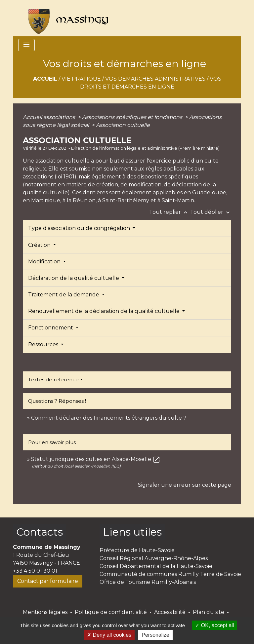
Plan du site (209, 612)
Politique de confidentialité (111, 612)
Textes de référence (53, 379)
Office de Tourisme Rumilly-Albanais (148, 582)
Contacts (40, 532)
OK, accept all (214, 625)
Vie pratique (81, 79)
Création (40, 245)
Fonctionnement (51, 328)
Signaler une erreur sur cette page (185, 485)
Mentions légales (45, 612)
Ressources (44, 344)
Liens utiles (132, 532)
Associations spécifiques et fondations (133, 117)
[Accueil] (65, 18)
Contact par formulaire (48, 581)
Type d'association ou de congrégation (80, 228)
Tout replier (170, 212)
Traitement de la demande (64, 295)
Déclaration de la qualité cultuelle (74, 278)
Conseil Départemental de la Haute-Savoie (156, 566)
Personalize (155, 635)
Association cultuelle (123, 125)
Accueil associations (50, 117)
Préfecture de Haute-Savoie (137, 550)
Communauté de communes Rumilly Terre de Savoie (170, 574)
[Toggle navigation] (26, 45)
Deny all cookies (109, 635)
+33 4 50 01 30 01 (35, 571)
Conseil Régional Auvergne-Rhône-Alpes (154, 558)
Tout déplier (211, 212)
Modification (45, 262)
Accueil (45, 79)
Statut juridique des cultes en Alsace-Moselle (96, 459)
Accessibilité (170, 612)
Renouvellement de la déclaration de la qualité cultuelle (105, 311)
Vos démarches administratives (155, 79)
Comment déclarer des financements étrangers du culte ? (109, 418)
